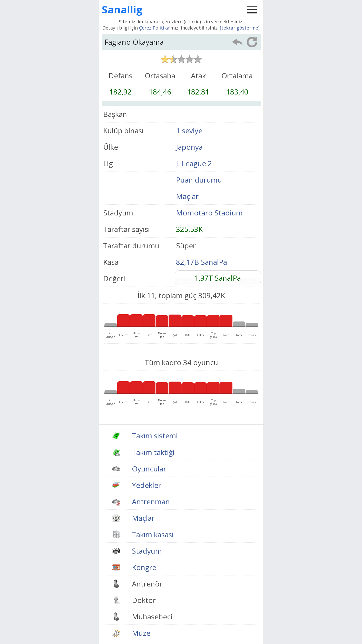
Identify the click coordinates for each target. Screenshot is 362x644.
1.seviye (189, 130)
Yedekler (146, 485)
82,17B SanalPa (202, 262)
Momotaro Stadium (209, 213)
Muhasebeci (152, 617)
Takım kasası (153, 534)
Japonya (189, 147)
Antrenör (147, 584)
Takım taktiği (153, 452)
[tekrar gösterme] (240, 28)
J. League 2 (194, 163)
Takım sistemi (155, 435)
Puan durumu (199, 180)
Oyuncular (149, 469)
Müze (141, 633)
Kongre (144, 567)
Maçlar (187, 196)
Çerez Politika (154, 28)
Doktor (144, 600)
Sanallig (122, 9)
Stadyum (147, 551)
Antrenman (151, 501)
